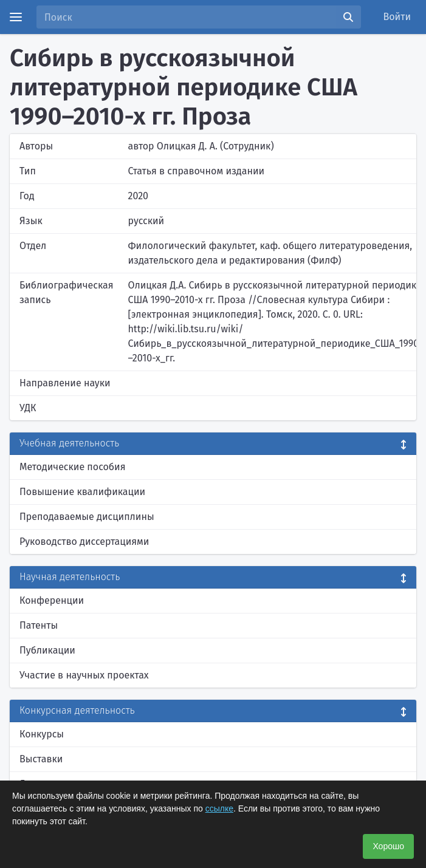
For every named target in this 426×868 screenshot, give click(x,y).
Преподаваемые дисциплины (87, 517)
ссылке (219, 808)
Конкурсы (42, 734)
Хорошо (388, 846)
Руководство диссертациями (84, 542)
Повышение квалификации (82, 492)
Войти (397, 17)
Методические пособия (73, 467)
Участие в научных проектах (84, 675)
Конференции (52, 600)
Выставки (41, 759)
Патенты (39, 625)
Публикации (47, 650)
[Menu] (16, 17)
